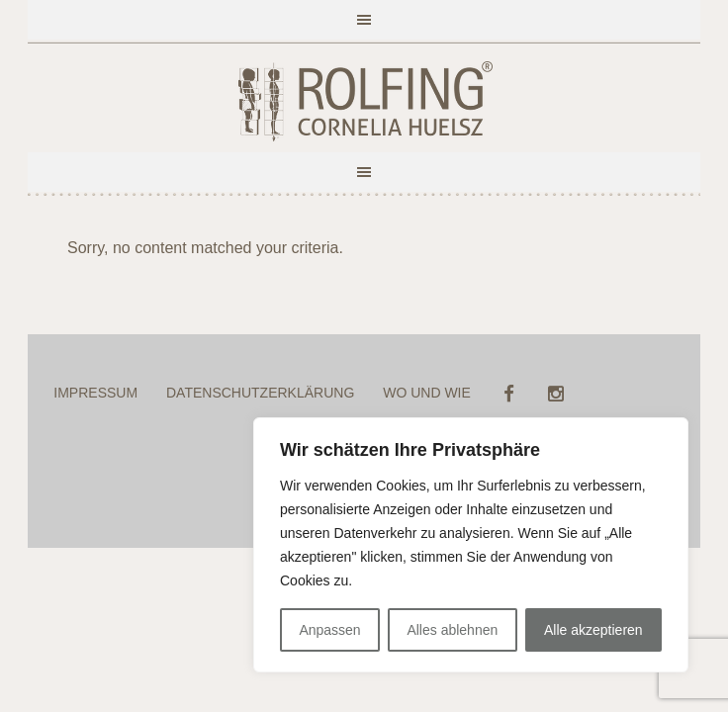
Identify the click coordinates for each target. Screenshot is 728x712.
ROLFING (364, 103)
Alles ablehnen (452, 630)
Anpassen (329, 630)
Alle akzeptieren (593, 630)
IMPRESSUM (95, 393)
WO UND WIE (427, 393)
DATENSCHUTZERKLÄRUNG (260, 393)
